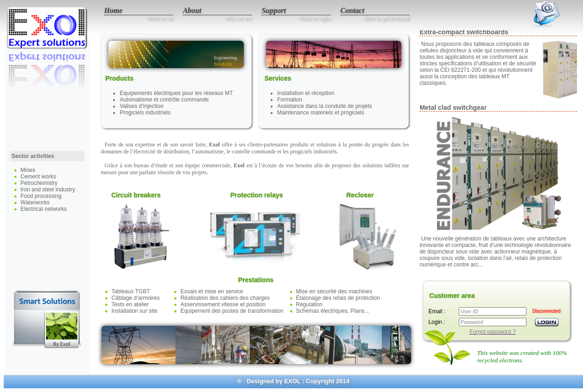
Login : (437, 322)
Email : (437, 311)
